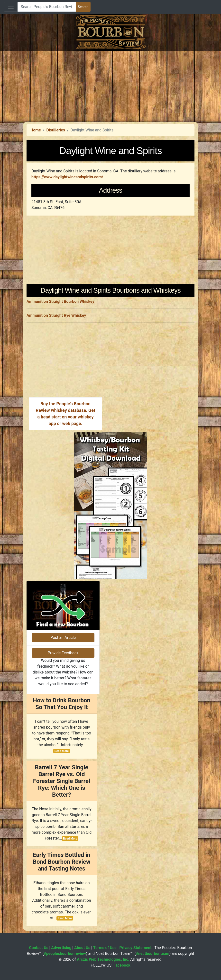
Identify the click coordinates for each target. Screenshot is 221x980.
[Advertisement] (110, 85)
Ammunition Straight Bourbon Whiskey (60, 302)
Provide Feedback (63, 653)
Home (36, 130)
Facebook (122, 965)
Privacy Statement (136, 948)
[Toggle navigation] (11, 7)
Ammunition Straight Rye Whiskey (56, 315)
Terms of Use (105, 948)
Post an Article (63, 638)
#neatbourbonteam (152, 954)
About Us (82, 948)
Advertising (61, 948)
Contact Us (39, 948)
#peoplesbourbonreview (65, 954)
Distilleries (56, 130)
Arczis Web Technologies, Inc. (103, 959)
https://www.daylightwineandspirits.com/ (67, 177)
